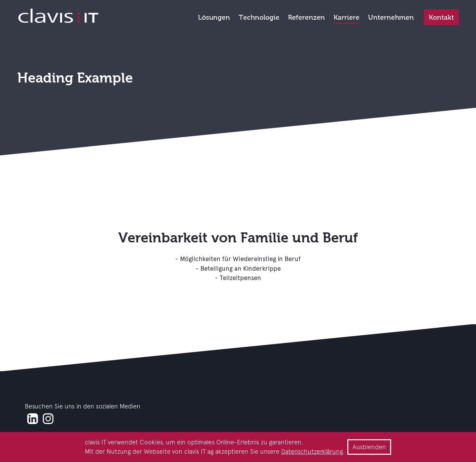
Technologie (259, 17)
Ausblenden (369, 447)
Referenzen (306, 17)
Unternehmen (391, 17)
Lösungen (214, 17)
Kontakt (441, 17)
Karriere (346, 17)
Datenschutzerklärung (312, 451)
